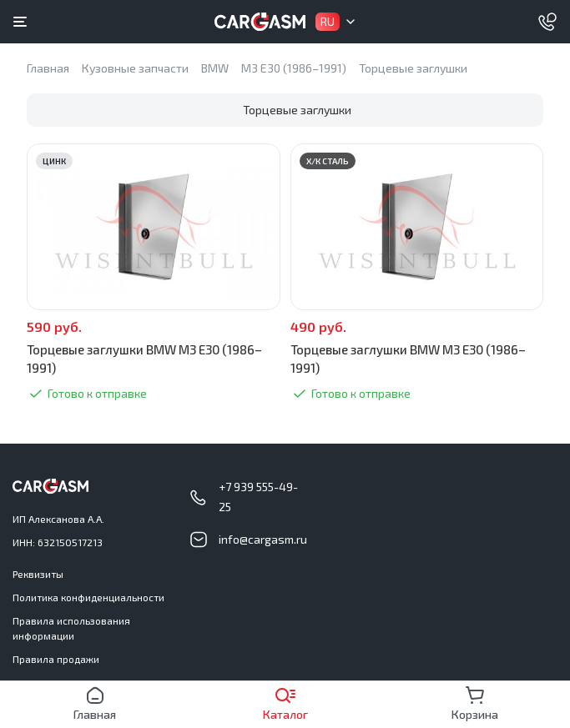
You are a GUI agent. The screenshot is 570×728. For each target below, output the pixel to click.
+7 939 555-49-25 (258, 497)
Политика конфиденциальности (88, 597)
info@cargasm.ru (263, 539)
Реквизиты (38, 574)
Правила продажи (56, 659)
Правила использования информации (71, 628)
